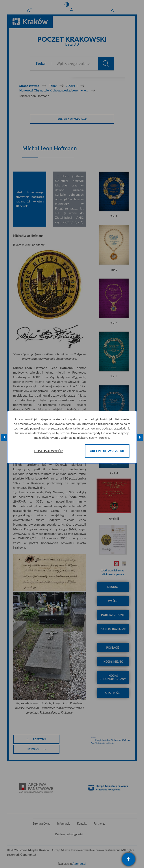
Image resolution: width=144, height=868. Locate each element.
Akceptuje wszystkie (107, 451)
